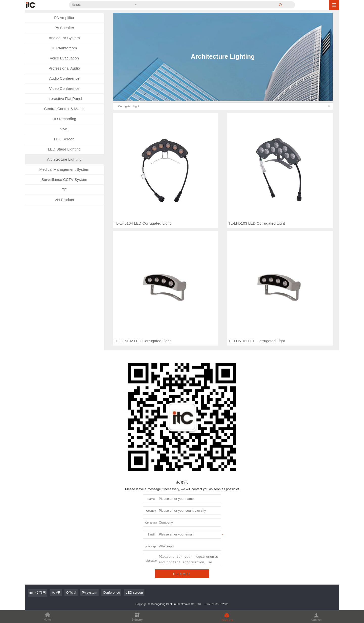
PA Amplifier (64, 18)
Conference (111, 543)
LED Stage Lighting (64, 149)
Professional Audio (64, 68)
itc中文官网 (38, 543)
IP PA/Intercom (64, 48)
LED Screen (64, 139)
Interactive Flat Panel (64, 99)
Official (71, 543)
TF (64, 190)
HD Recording (64, 119)
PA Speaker (64, 28)
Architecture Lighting (64, 159)
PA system (89, 543)
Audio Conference (64, 78)
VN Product (64, 200)
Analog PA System (64, 38)
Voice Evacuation (64, 58)
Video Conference (64, 88)
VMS (64, 129)
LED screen (134, 543)
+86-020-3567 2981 (216, 555)
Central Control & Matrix (64, 109)
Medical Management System (64, 169)
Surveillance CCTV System (64, 179)
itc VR (56, 543)
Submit (182, 524)
